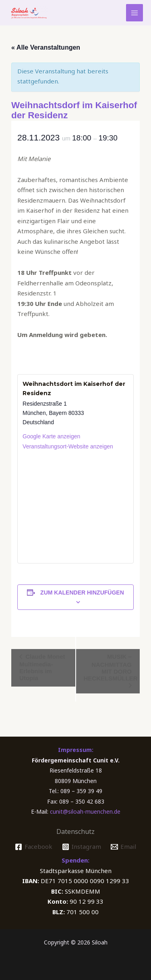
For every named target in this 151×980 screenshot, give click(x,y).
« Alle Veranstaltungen (46, 47)
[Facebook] (34, 847)
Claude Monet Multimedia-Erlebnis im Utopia (42, 667)
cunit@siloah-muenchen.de (85, 811)
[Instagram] (82, 847)
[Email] (123, 847)
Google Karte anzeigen (51, 436)
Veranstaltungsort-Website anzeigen (68, 446)
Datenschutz (75, 831)
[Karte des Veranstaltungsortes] (75, 507)
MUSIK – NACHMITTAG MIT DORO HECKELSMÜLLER (111, 667)
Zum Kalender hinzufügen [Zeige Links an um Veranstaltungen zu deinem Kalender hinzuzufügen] (82, 593)
